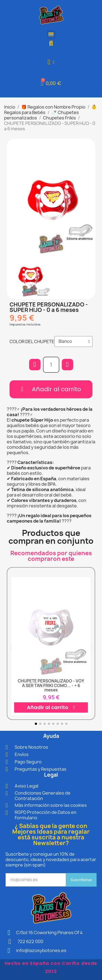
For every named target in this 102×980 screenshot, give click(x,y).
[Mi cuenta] (51, 62)
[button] (51, 43)
